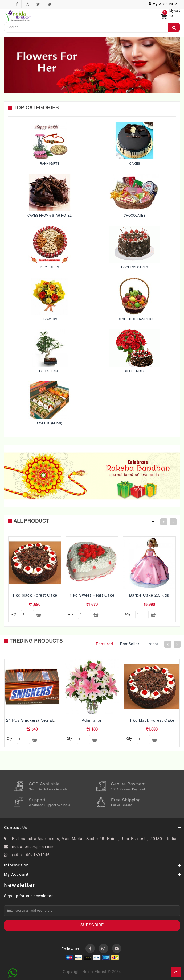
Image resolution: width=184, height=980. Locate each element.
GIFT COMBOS (134, 371)
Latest (152, 644)
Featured (104, 644)
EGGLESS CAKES (135, 268)
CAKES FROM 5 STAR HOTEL (50, 216)
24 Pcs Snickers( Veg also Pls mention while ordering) (59, 720)
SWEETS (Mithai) (50, 423)
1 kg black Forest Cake (35, 595)
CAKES (135, 164)
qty (13, 614)
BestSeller (130, 644)
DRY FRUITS (50, 268)
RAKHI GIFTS (50, 164)
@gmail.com (44, 847)
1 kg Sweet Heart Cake (92, 595)
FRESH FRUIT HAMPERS (134, 320)
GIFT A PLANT (49, 371)
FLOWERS (49, 320)
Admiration (92, 720)
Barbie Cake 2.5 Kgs (149, 595)
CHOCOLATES (134, 216)
